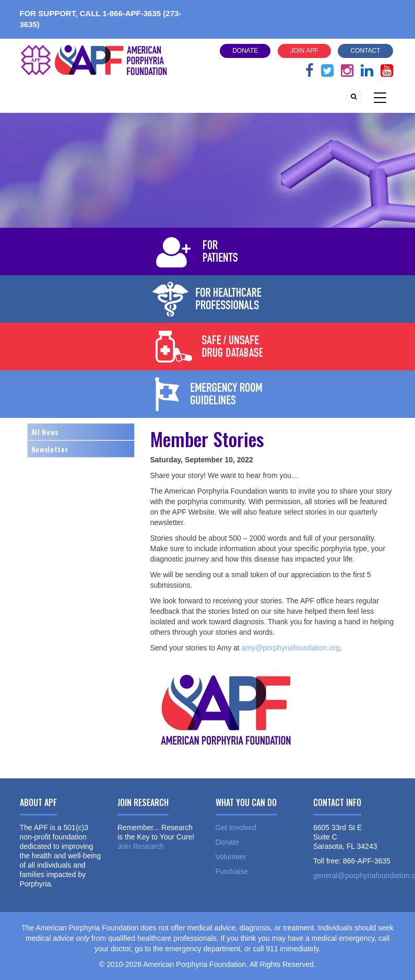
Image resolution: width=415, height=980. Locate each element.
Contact (365, 51)
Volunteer (231, 857)
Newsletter (50, 449)
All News (45, 432)
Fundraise (232, 871)
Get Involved (236, 827)
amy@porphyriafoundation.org (291, 648)
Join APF (304, 51)
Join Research (141, 846)
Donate (245, 51)
